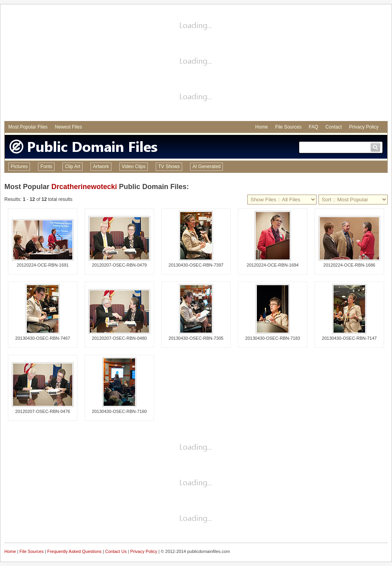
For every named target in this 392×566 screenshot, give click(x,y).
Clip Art (73, 167)
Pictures (19, 167)
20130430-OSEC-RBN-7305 (196, 338)
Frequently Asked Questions (74, 551)
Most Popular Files (28, 127)
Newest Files (69, 127)
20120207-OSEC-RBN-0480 (120, 338)
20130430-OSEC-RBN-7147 (350, 338)
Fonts (46, 167)
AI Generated (206, 167)
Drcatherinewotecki (84, 187)
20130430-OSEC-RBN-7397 (196, 265)
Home (262, 127)
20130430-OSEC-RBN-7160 (120, 411)
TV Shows (169, 167)
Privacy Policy (364, 127)
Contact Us (116, 551)
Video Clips (134, 167)
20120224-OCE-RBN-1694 (272, 265)
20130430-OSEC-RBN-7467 (43, 338)
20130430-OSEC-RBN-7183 (273, 338)
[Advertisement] (196, 64)
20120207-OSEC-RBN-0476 (43, 411)
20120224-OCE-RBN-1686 (349, 265)
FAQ (313, 127)
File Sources (288, 127)
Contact (334, 127)
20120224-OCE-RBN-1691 (42, 265)
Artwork (101, 167)
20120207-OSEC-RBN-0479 (120, 265)
